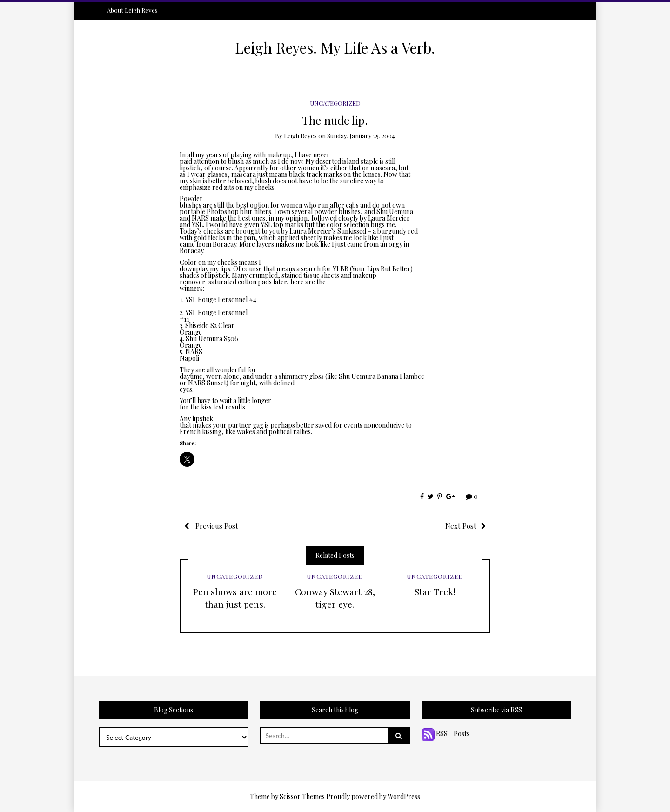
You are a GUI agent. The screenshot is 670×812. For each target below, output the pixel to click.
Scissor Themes (302, 796)
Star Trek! (435, 591)
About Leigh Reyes (132, 10)
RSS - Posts (446, 734)
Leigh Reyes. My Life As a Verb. (335, 47)
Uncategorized (335, 103)
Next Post (461, 526)
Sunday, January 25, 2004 (361, 136)
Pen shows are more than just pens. (235, 598)
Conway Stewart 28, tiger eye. (335, 598)
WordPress (404, 796)
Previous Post (216, 526)
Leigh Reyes (300, 136)
